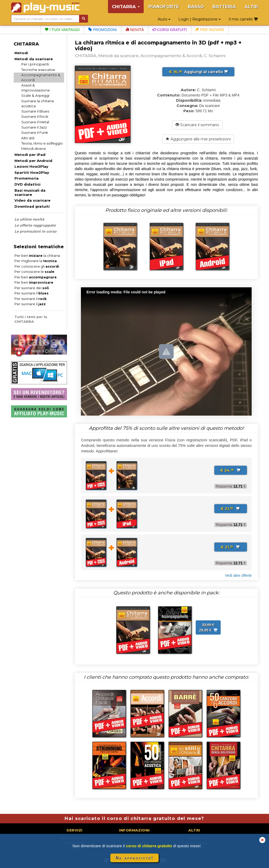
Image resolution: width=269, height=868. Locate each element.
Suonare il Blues (35, 111)
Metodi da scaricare (34, 59)
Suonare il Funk (35, 132)
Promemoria (27, 178)
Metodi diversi (33, 149)
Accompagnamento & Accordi (41, 77)
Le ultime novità (29, 219)
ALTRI (251, 7)
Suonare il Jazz (34, 127)
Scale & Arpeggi (35, 95)
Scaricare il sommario (197, 125)
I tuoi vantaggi (62, 30)
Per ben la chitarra (37, 256)
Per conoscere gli (37, 266)
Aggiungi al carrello (198, 72)
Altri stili (28, 138)
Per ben (36, 277)
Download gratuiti (32, 206)
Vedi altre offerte (238, 575)
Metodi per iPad (30, 155)
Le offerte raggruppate (35, 225)
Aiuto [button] (164, 19)
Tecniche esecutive (38, 70)
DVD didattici (27, 184)
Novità (135, 30)
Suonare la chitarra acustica (38, 103)
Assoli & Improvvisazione (36, 88)
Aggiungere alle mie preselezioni (198, 139)
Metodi (21, 53)
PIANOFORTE (164, 7)
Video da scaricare (32, 200)
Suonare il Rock (35, 116)
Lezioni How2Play (31, 166)
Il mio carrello (243, 19)
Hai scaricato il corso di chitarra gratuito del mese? (134, 818)
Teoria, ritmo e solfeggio (42, 143)
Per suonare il (32, 293)
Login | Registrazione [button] (200, 19)
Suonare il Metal (35, 122)
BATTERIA (224, 7)
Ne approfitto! (134, 858)
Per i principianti (35, 64)
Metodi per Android (33, 161)
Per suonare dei (32, 288)
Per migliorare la (36, 261)
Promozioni (102, 30)
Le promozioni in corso (35, 231)
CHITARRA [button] (126, 7)
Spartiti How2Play (32, 172)
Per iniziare (210, 30)
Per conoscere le (34, 272)
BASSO (196, 7)
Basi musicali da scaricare (30, 192)
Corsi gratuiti (170, 30)
